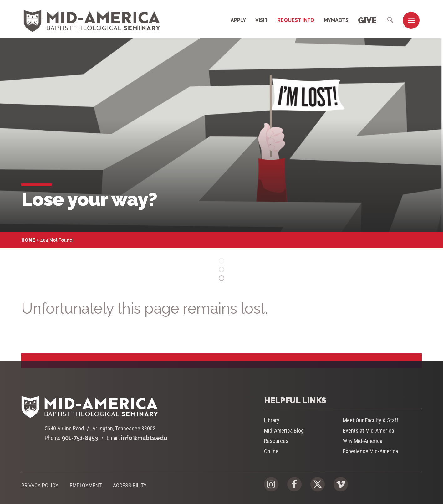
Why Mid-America (363, 441)
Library (272, 420)
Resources (276, 441)
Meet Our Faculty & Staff (371, 420)
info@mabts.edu (144, 438)
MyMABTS (336, 20)
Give (367, 20)
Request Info (296, 20)
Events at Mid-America (368, 431)
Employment (86, 485)
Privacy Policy (40, 485)
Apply (238, 20)
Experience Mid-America (370, 451)
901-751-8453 (80, 438)
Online (271, 451)
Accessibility (130, 485)
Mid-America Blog (284, 431)
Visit (262, 20)
